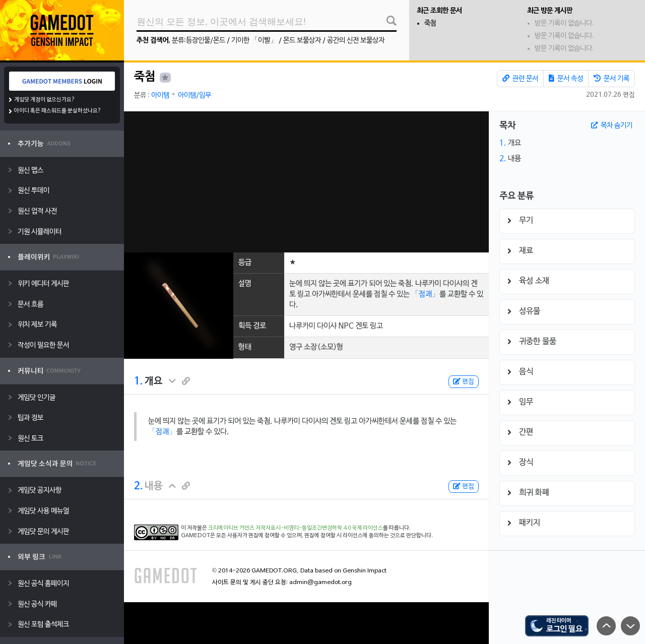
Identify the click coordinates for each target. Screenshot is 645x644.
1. (138, 381)
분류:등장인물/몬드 (199, 41)
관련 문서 (520, 79)
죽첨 (430, 23)
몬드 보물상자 (302, 41)
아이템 (160, 95)
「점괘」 (425, 294)
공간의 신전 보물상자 (356, 41)
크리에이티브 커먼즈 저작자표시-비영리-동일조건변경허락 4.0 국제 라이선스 (296, 528)
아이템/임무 (195, 95)
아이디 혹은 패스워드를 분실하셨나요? (58, 111)
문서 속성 (566, 79)
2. (138, 486)
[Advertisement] (306, 182)
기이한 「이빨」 (254, 41)
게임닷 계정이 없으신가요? (45, 100)
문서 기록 (611, 79)
